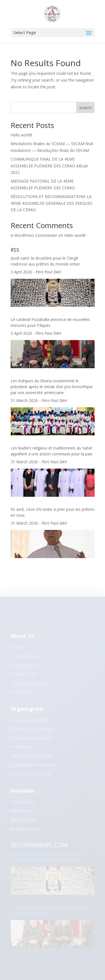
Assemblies (22, 804)
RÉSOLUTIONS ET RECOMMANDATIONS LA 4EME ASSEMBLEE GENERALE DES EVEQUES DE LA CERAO (52, 203)
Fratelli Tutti (24, 676)
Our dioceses (24, 667)
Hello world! (21, 135)
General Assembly (29, 722)
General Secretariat (31, 758)
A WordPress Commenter (34, 235)
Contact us (22, 694)
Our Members (25, 658)
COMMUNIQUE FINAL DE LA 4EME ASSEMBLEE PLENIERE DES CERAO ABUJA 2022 (49, 166)
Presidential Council (31, 740)
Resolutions (23, 822)
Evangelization (26, 831)
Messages (21, 813)
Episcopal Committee (33, 767)
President (21, 749)
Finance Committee (31, 776)
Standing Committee (32, 731)
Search (85, 108)
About (17, 649)
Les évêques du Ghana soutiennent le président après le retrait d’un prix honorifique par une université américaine (52, 387)
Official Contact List (31, 685)
